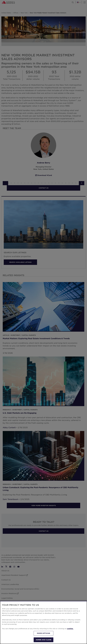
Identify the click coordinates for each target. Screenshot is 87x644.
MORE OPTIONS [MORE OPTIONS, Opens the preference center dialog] (43, 639)
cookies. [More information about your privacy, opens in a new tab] (70, 634)
